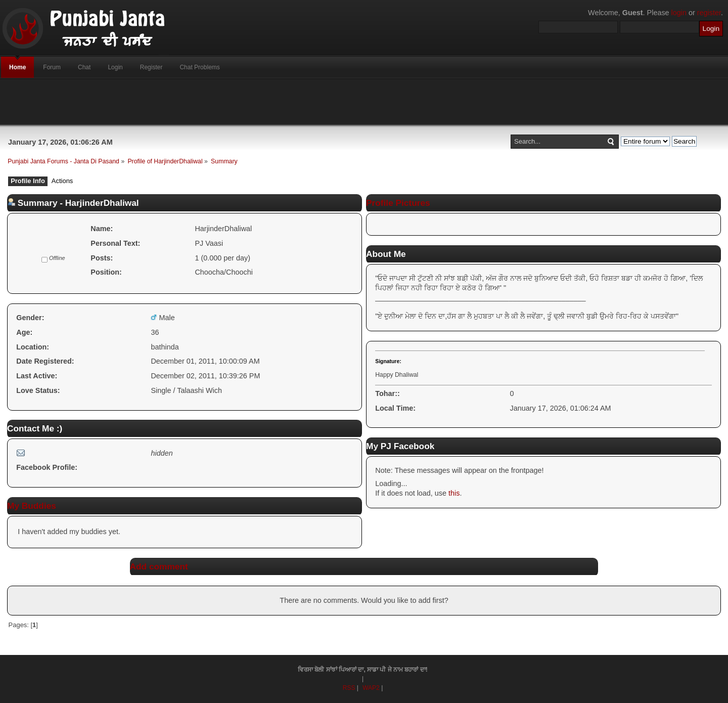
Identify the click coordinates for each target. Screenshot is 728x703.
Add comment (159, 566)
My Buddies (32, 506)
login (679, 13)
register (709, 13)
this (454, 493)
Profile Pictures (398, 203)
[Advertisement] (364, 102)
